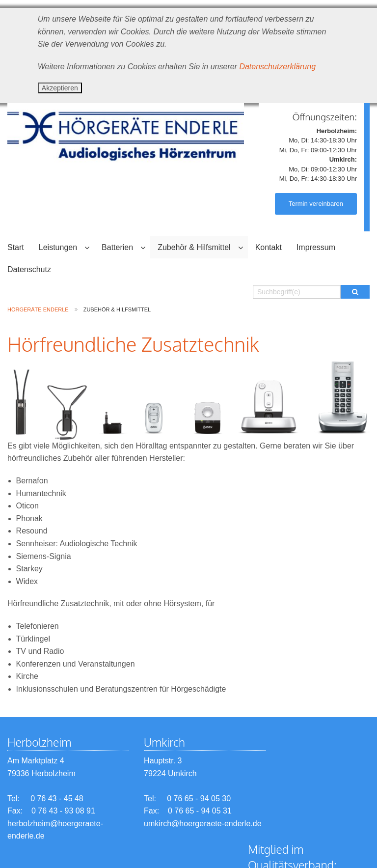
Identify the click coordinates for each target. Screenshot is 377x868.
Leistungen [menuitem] (58, 247)
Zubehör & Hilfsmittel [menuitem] (194, 247)
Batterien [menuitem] (117, 247)
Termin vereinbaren (316, 204)
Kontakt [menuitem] (269, 247)
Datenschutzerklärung (277, 67)
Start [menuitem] (16, 247)
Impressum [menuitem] (316, 247)
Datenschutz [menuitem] (29, 269)
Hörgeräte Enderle (38, 309)
